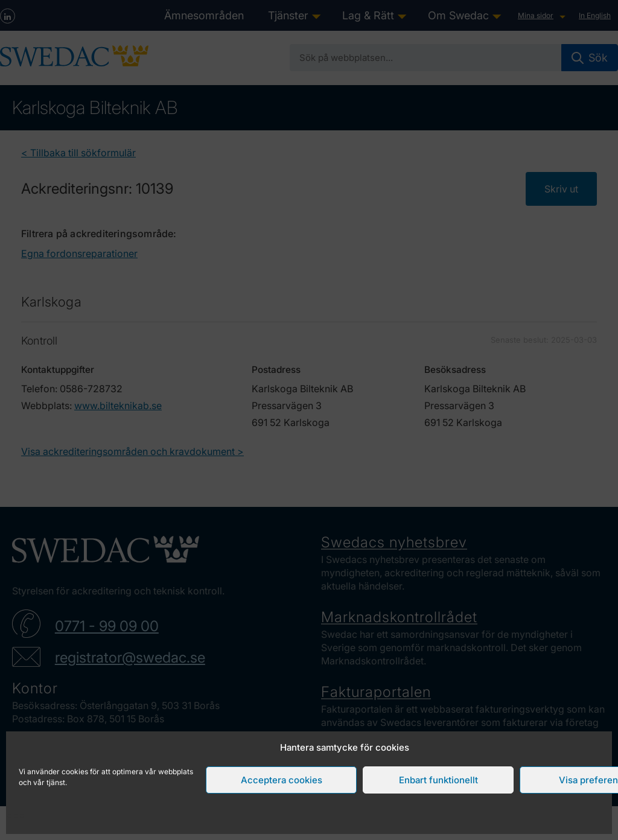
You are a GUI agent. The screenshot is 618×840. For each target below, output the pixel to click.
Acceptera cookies (282, 780)
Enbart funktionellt (438, 780)
